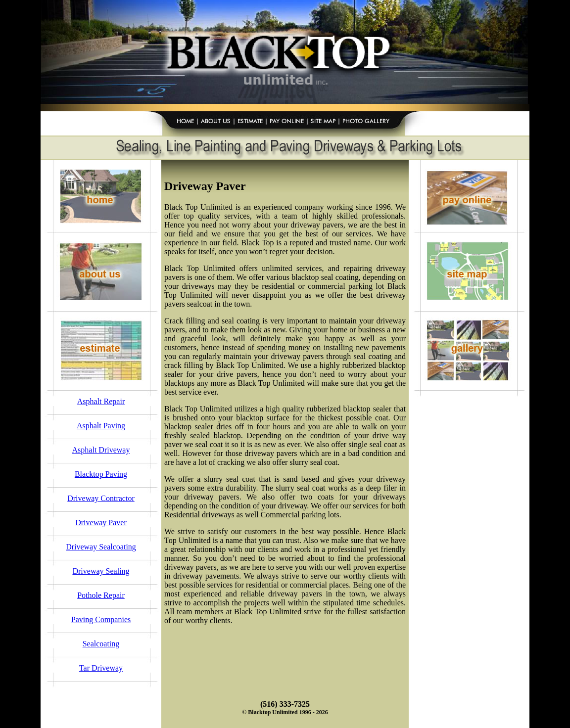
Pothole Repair (101, 595)
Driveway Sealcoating (101, 547)
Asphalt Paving (101, 426)
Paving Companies (101, 619)
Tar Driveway (101, 668)
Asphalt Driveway (101, 450)
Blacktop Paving (101, 474)
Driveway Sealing (101, 571)
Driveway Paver (101, 523)
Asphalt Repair (101, 401)
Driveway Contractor (101, 498)
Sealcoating (101, 644)
